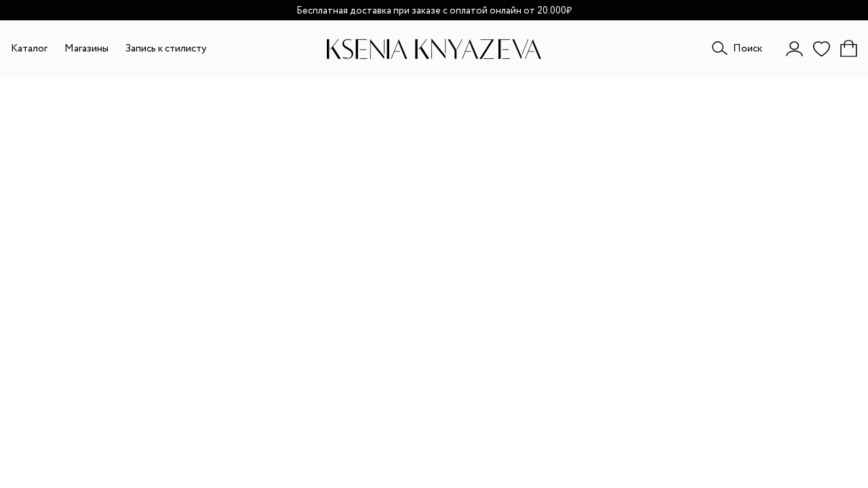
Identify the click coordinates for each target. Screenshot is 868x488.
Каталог (29, 49)
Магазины (86, 49)
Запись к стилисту (166, 49)
